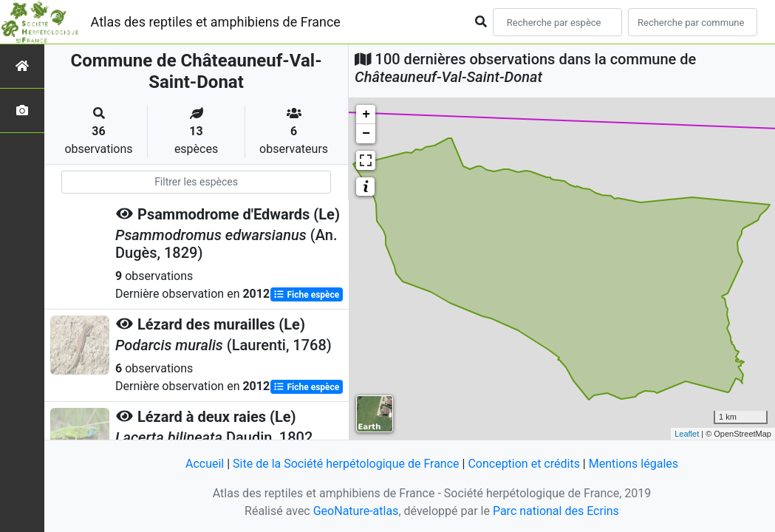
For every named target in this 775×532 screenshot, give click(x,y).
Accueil (205, 464)
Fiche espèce (306, 295)
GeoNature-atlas (356, 511)
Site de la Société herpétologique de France (346, 464)
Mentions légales (634, 464)
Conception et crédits (524, 464)
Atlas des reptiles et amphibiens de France (216, 22)
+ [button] (366, 115)
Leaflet (687, 434)
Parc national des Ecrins (556, 511)
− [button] (366, 134)
